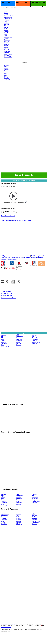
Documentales (7, 71)
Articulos (6, 65)
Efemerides (7, 79)
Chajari (6, 13)
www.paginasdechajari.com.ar (9, 625)
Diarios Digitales (8, 17)
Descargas (6, 69)
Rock (5, 74)
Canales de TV (8, 14)
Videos (6, 67)
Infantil (6, 68)
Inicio (5, 12)
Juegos (6, 77)
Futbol (5, 72)
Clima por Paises (8, 19)
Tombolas (6, 78)
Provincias (7, 23)
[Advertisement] (15, 96)
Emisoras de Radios (9, 16)
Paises (5, 21)
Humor (6, 75)
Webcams (6, 20)
